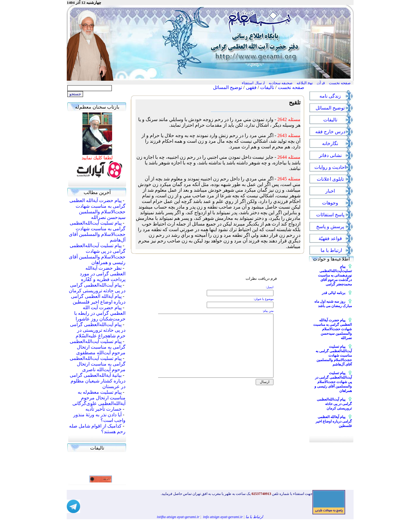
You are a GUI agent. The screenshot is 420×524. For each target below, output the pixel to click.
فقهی (251, 87)
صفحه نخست (291, 87)
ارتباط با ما (254, 517)
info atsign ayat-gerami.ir (223, 517)
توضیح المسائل (227, 87)
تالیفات (267, 87)
